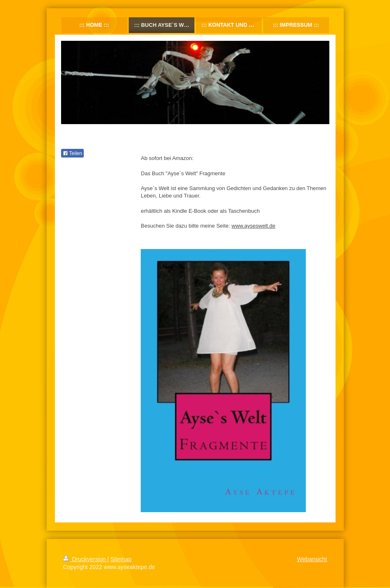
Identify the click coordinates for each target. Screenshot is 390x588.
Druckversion (85, 559)
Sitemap (121, 559)
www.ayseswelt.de (253, 226)
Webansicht (312, 559)
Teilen (72, 153)
